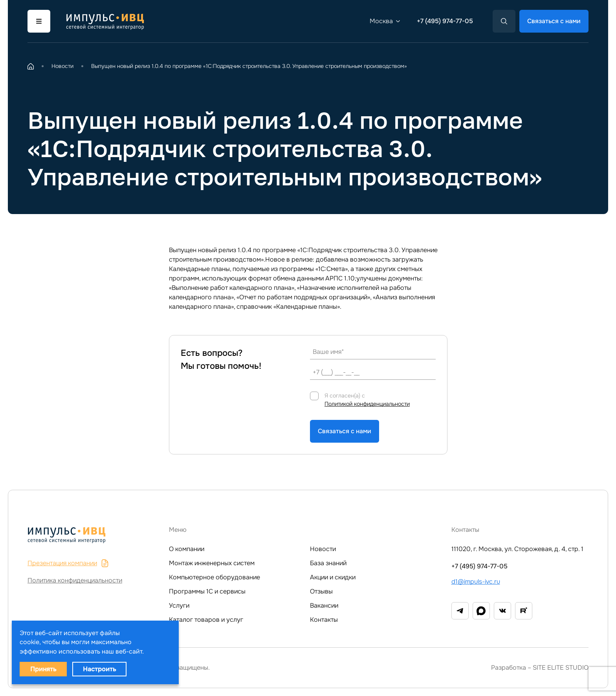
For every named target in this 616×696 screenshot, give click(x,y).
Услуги (179, 605)
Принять (43, 669)
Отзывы (321, 591)
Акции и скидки (333, 577)
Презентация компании (68, 563)
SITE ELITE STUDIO (561, 668)
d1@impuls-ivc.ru (476, 582)
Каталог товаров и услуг (206, 620)
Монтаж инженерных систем (212, 563)
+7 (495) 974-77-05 (445, 21)
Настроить (99, 669)
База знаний (328, 563)
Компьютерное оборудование (214, 577)
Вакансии (324, 605)
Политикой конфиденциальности (367, 404)
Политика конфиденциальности (75, 580)
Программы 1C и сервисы (207, 591)
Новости (323, 549)
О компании (187, 549)
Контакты (324, 620)
